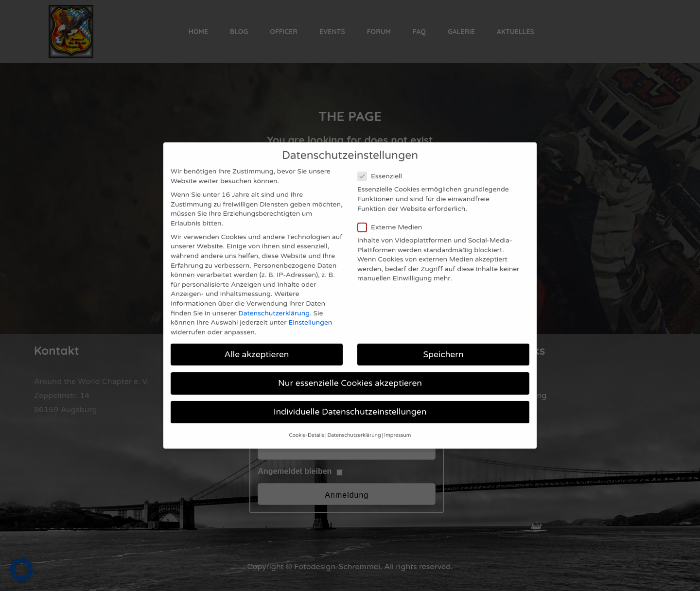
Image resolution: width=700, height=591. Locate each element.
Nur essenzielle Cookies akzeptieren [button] (350, 369)
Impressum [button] (397, 422)
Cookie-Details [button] (307, 422)
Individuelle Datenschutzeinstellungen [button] (350, 398)
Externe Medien (393, 213)
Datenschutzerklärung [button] (354, 422)
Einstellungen (310, 308)
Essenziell (383, 162)
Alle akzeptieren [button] (256, 340)
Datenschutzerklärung (274, 299)
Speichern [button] (443, 340)
